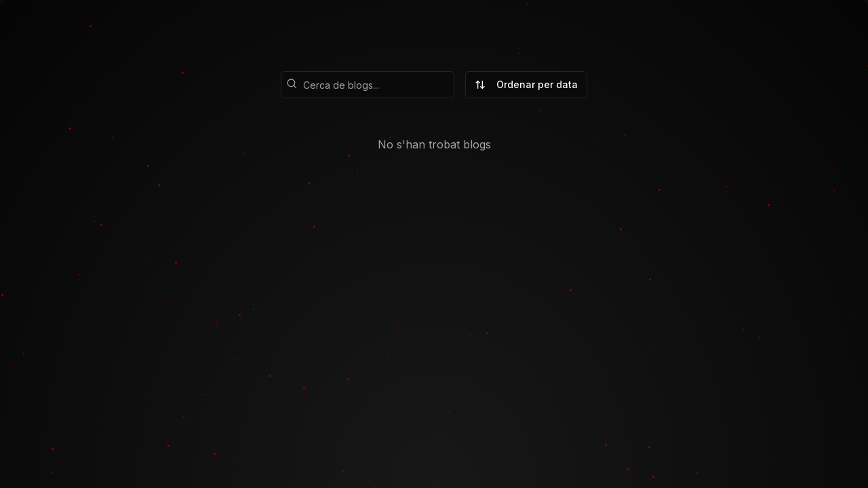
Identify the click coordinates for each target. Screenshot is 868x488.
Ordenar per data (526, 84)
